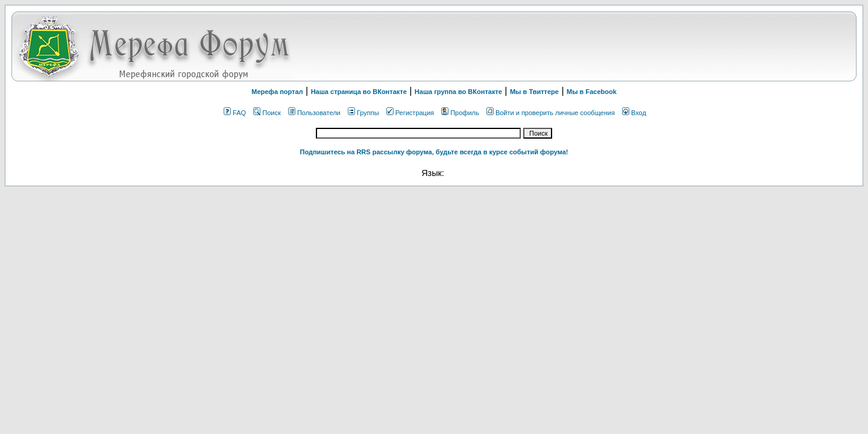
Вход (634, 113)
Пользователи (314, 113)
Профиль (460, 113)
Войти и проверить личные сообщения (551, 113)
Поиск (267, 113)
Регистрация (410, 113)
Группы (363, 113)
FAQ (235, 113)
